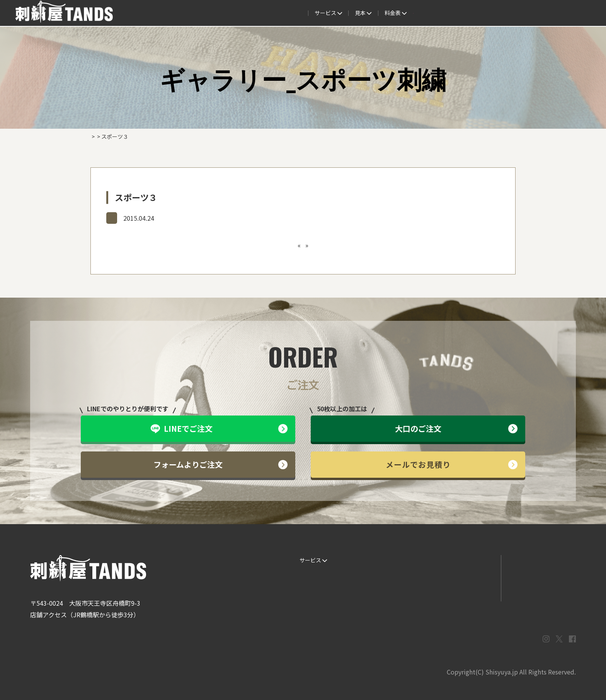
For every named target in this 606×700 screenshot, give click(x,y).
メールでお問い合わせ (538, 576)
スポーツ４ (319, 245)
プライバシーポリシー (538, 591)
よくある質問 (343, 13)
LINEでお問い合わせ (536, 560)
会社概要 (464, 13)
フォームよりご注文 (220, 464)
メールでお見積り (452, 464)
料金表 (384, 13)
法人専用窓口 (504, 13)
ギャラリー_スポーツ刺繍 (143, 218)
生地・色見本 (388, 560)
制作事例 (303, 13)
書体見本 (308, 591)
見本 (271, 13)
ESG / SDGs (311, 607)
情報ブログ (458, 576)
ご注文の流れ (233, 13)
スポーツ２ (287, 245)
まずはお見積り (463, 591)
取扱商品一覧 (424, 13)
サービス (191, 13)
